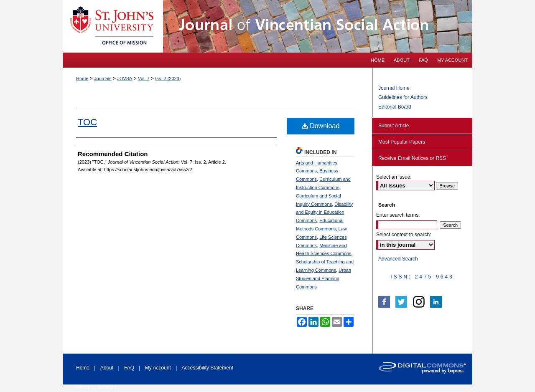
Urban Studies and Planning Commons (324, 278)
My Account (158, 368)
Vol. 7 (144, 78)
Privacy (83, 387)
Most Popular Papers (402, 142)
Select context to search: (404, 235)
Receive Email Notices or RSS (412, 158)
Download (321, 126)
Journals (103, 78)
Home (82, 78)
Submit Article (394, 126)
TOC (87, 122)
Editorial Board (395, 107)
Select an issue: (394, 177)
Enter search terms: (398, 215)
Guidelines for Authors (403, 97)
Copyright (107, 387)
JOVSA (125, 78)
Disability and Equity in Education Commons (324, 212)
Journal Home (394, 88)
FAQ (129, 368)
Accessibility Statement (208, 368)
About (107, 368)
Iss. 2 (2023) (168, 78)
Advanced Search (398, 259)
